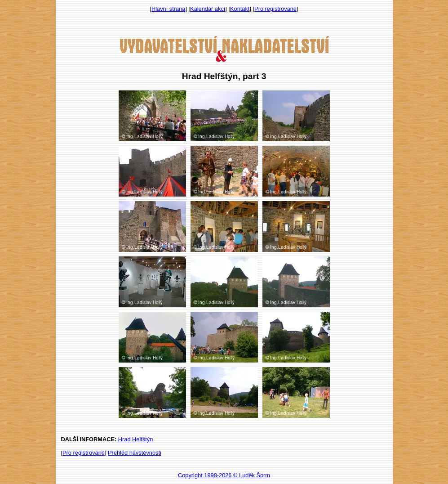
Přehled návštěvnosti (135, 453)
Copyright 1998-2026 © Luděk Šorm (224, 475)
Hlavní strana (168, 9)
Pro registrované (275, 9)
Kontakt (240, 9)
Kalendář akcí (208, 9)
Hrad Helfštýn (136, 439)
